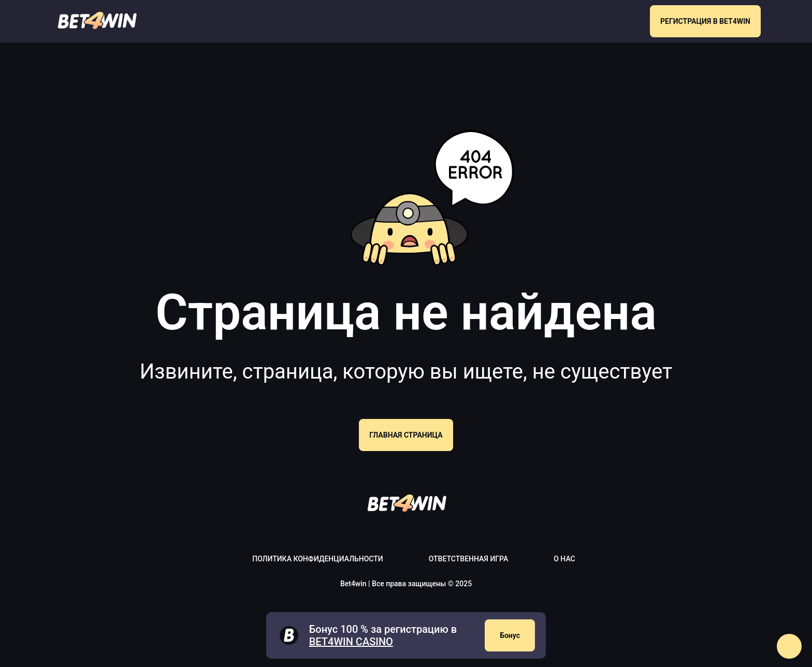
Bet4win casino (351, 642)
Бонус (510, 635)
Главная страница (406, 435)
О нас (564, 559)
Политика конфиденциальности (318, 559)
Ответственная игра (468, 559)
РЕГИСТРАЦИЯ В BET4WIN (705, 21)
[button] (789, 646)
